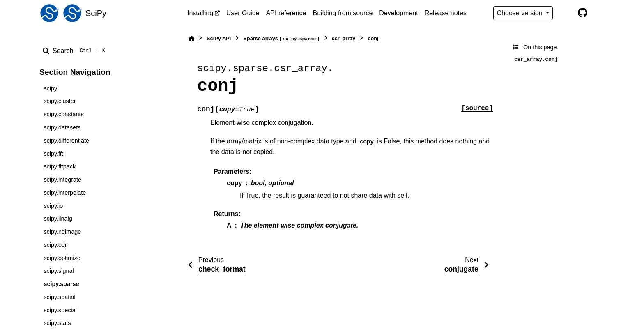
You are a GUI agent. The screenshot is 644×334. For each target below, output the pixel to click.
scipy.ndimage (62, 232)
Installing (200, 13)
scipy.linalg (58, 219)
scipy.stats (57, 323)
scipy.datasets (62, 127)
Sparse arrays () (281, 39)
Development (398, 13)
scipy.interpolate (65, 193)
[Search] (76, 51)
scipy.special (60, 310)
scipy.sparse (61, 284)
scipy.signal (59, 271)
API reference (286, 13)
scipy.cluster (60, 101)
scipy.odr (55, 245)
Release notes (446, 13)
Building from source (343, 13)
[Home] (191, 38)
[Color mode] (565, 13)
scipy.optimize (62, 258)
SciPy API (219, 38)
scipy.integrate (62, 180)
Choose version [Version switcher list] (521, 13)
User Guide (243, 13)
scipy (50, 88)
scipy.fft (53, 154)
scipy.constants (63, 114)
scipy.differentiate (66, 141)
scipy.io (53, 206)
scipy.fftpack (60, 166)
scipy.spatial (59, 297)
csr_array (344, 38)
